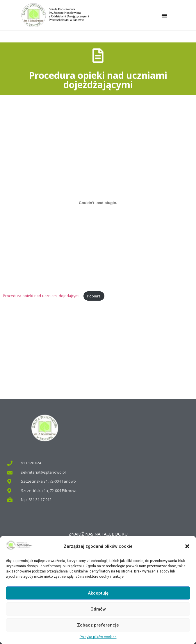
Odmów (98, 609)
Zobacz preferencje (98, 625)
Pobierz (94, 296)
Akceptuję (98, 593)
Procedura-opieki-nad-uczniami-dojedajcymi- (42, 296)
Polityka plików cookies (98, 637)
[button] (187, 546)
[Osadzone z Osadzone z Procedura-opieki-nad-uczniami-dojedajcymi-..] (98, 203)
